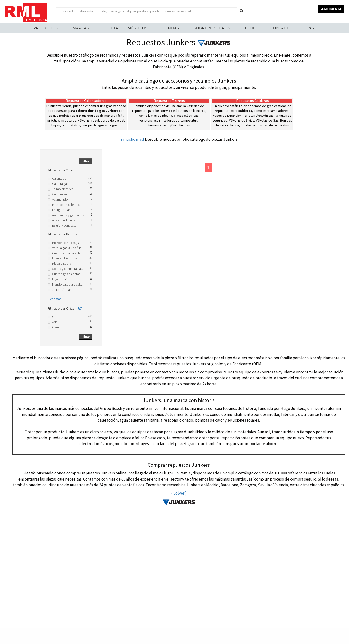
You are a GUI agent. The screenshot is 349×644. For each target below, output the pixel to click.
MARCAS (81, 28)
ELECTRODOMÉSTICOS (126, 28)
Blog (250, 28)
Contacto (281, 28)
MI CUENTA (331, 9)
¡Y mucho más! (132, 139)
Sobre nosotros (212, 28)
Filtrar (86, 161)
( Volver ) (179, 493)
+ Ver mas (55, 299)
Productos (45, 28)
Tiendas (171, 28)
